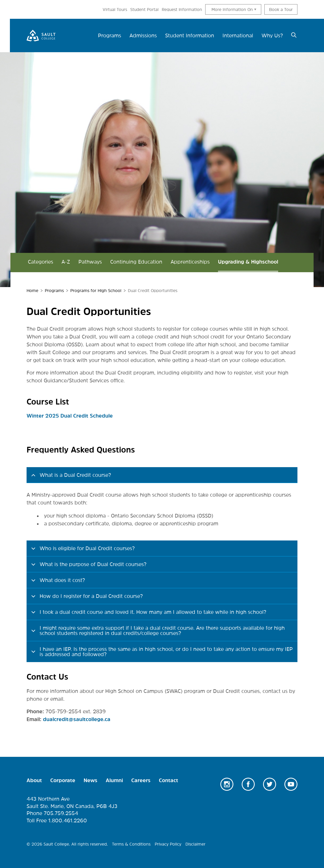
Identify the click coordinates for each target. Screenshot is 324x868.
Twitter (270, 784)
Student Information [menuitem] (190, 35)
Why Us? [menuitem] (272, 35)
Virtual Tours (115, 9)
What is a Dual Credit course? (70, 478)
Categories (40, 262)
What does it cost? (57, 583)
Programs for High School (96, 291)
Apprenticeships (190, 262)
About (34, 780)
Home (32, 291)
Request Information (182, 9)
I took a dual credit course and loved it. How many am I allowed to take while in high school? (148, 615)
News (91, 780)
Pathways (90, 262)
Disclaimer (195, 844)
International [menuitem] (238, 35)
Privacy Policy (168, 844)
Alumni (114, 780)
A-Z (66, 262)
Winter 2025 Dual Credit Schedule (70, 416)
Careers (141, 780)
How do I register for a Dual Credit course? (86, 599)
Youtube (291, 784)
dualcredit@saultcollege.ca (77, 719)
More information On (232, 9)
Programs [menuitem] (110, 35)
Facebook (248, 784)
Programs (54, 291)
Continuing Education (136, 262)
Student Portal (144, 9)
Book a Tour (281, 9)
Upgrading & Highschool (248, 262)
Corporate (63, 780)
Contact (169, 780)
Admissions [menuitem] (143, 35)
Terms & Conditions (131, 844)
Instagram (227, 784)
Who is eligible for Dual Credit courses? (82, 551)
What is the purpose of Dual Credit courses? (88, 567)
